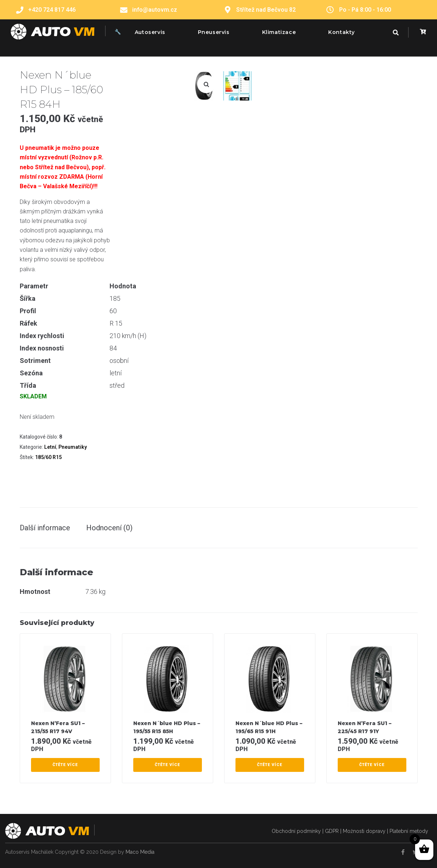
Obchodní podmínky (296, 831)
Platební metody (409, 831)
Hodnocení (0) (109, 528)
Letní (50, 447)
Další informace (45, 528)
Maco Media (140, 852)
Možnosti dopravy (364, 831)
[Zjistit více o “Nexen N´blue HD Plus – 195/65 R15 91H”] (270, 765)
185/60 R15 (48, 457)
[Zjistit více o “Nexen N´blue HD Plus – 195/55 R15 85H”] (168, 765)
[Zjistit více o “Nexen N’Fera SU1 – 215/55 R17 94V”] (65, 765)
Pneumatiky (73, 447)
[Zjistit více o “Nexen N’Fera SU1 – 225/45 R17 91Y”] (372, 765)
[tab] (49, 528)
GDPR (332, 831)
